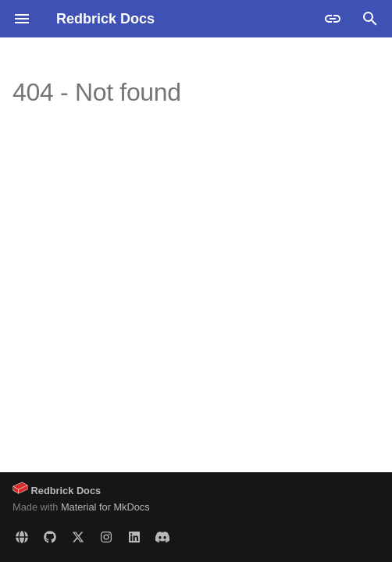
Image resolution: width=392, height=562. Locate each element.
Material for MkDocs (105, 507)
